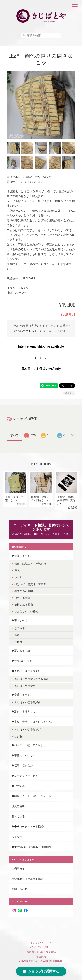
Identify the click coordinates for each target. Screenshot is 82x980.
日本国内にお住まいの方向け (41, 369)
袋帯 (17, 635)
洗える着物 (18, 806)
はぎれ (18, 736)
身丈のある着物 (24, 591)
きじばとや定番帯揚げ (28, 730)
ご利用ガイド (19, 869)
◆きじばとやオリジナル (26, 671)
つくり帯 (17, 837)
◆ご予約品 (18, 786)
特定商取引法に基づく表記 (27, 879)
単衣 (17, 570)
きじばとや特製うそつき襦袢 (31, 679)
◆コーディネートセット (26, 776)
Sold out (41, 359)
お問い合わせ (19, 889)
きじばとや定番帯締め (28, 702)
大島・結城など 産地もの (30, 564)
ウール (18, 577)
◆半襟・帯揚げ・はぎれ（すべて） (33, 722)
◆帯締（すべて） (22, 695)
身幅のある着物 (24, 605)
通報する (69, 393)
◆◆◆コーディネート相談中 (29, 826)
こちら (30, 331)
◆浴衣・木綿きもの (23, 711)
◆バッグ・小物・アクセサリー (30, 745)
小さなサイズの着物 (26, 611)
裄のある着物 (22, 598)
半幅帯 (18, 642)
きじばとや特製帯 (25, 686)
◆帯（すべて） (21, 620)
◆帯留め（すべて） (23, 755)
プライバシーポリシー (41, 947)
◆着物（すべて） (22, 556)
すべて (14, 435)
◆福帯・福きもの (22, 765)
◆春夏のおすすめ (22, 661)
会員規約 (41, 957)
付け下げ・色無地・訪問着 (30, 584)
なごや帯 (20, 628)
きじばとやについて (41, 942)
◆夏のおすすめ (21, 651)
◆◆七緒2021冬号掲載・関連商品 (31, 847)
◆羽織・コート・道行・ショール (31, 796)
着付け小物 (18, 816)
